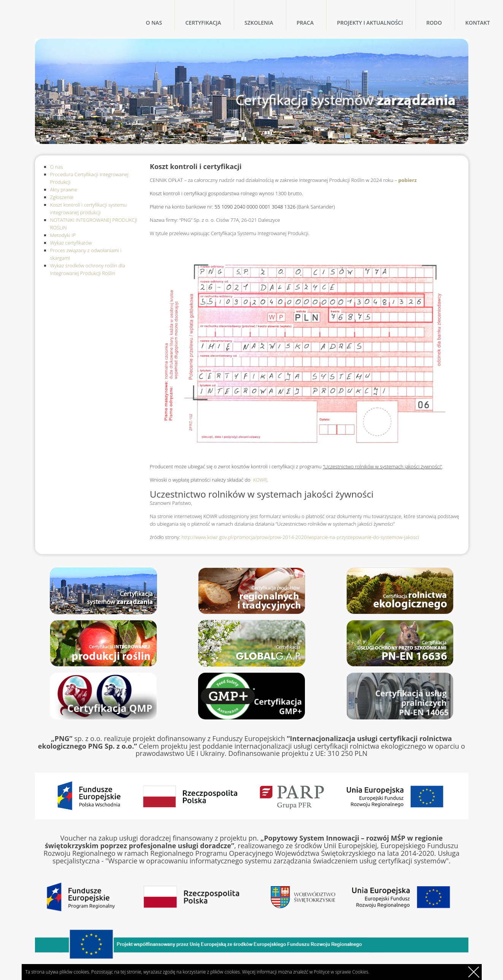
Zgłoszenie (62, 197)
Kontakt (478, 23)
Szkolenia (259, 23)
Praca (305, 23)
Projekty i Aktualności (370, 23)
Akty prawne (64, 190)
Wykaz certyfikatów (71, 243)
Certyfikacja (203, 23)
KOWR (260, 480)
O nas (154, 23)
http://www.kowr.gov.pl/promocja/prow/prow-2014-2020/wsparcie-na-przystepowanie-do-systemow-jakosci (300, 537)
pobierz (407, 180)
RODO (434, 23)
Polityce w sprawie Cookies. (341, 972)
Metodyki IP (63, 235)
